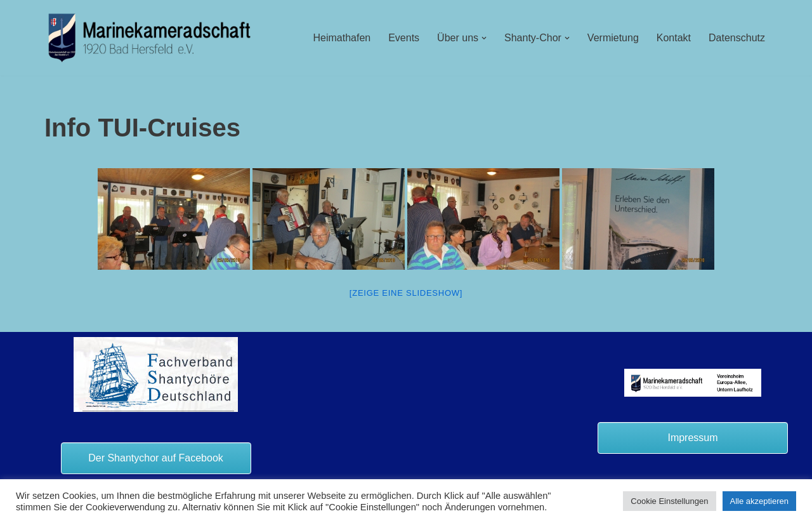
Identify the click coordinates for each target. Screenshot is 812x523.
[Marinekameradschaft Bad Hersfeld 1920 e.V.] (150, 38)
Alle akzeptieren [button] (760, 501)
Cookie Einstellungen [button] (669, 501)
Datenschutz (737, 38)
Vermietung (613, 38)
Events (404, 38)
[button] (484, 38)
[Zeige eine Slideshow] (406, 293)
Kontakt (674, 38)
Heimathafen (342, 38)
